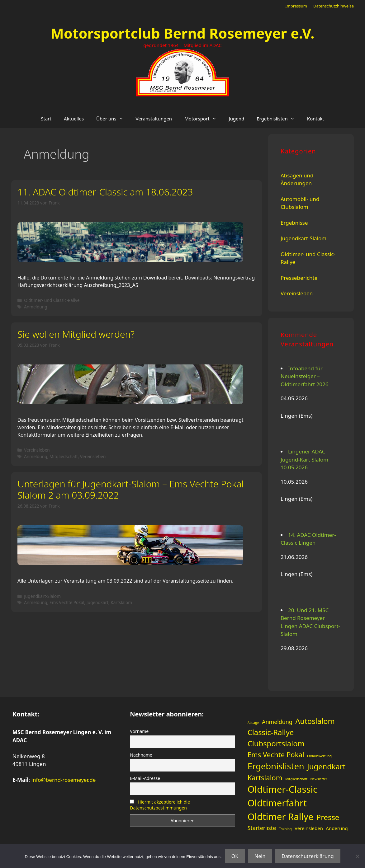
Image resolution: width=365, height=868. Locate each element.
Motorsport (203, 119)
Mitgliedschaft (64, 456)
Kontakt (316, 119)
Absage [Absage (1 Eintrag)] (253, 723)
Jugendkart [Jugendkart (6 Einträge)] (326, 767)
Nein (260, 856)
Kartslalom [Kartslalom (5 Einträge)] (265, 777)
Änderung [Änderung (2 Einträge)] (337, 828)
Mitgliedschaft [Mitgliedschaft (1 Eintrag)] (296, 779)
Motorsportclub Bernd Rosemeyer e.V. (182, 33)
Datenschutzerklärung (308, 856)
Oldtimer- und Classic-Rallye (52, 300)
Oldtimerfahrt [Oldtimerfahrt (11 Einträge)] (277, 803)
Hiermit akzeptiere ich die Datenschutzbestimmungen (160, 805)
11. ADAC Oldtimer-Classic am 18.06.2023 (105, 192)
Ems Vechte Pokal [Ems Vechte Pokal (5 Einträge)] (276, 754)
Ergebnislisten (279, 119)
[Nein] (357, 856)
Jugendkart (97, 602)
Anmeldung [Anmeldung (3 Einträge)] (277, 722)
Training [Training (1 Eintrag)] (285, 829)
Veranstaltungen (154, 119)
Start (46, 119)
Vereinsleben (37, 450)
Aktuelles (74, 119)
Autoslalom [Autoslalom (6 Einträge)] (315, 721)
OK (235, 856)
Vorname (139, 731)
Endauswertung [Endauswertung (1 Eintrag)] (319, 756)
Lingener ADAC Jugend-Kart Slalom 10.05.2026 (304, 459)
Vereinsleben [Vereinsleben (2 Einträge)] (309, 828)
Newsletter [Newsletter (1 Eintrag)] (319, 779)
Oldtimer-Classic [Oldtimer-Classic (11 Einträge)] (282, 789)
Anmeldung (36, 307)
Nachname (141, 755)
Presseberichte (299, 278)
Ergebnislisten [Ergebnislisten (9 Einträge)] (276, 766)
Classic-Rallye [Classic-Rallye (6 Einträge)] (271, 732)
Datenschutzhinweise (334, 6)
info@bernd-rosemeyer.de (64, 780)
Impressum (296, 6)
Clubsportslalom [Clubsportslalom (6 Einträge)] (276, 744)
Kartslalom (121, 602)
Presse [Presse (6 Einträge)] (328, 817)
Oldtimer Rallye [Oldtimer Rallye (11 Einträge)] (281, 817)
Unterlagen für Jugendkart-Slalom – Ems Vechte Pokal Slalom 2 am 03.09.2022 (130, 489)
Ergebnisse (294, 223)
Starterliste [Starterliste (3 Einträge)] (262, 828)
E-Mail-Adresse (145, 778)
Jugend (237, 119)
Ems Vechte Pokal (67, 602)
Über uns (113, 119)
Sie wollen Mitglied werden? (76, 334)
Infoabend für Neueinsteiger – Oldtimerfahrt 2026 (305, 376)
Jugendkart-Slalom (42, 596)
